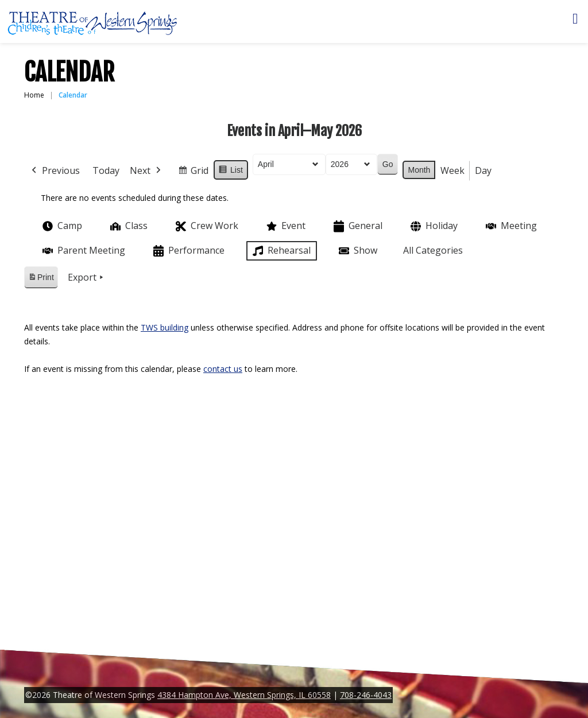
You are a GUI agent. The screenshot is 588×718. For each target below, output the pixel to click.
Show (357, 251)
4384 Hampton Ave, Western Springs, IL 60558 (244, 695)
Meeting (510, 226)
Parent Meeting (83, 251)
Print (41, 279)
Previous (55, 171)
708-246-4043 (366, 695)
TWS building (165, 327)
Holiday (433, 226)
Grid (193, 172)
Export (87, 278)
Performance (188, 251)
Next (146, 171)
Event (285, 226)
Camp (61, 226)
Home (34, 95)
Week (452, 170)
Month (419, 170)
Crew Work (206, 226)
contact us (223, 369)
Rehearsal (281, 251)
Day (483, 170)
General (357, 226)
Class (128, 226)
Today (106, 170)
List (231, 172)
